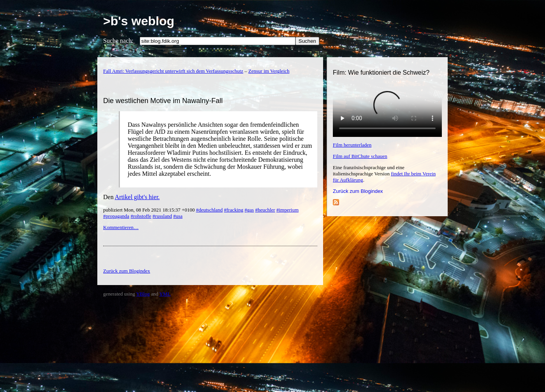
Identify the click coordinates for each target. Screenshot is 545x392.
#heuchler (265, 210)
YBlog (143, 294)
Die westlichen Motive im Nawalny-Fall (163, 101)
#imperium (287, 210)
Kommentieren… (121, 227)
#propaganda (116, 216)
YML (165, 294)
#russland (162, 216)
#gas (249, 210)
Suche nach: (118, 41)
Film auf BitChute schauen (360, 156)
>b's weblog (139, 21)
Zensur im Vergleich (269, 71)
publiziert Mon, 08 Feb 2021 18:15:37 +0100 (149, 210)
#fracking (234, 210)
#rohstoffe (141, 216)
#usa (178, 216)
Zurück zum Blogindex (358, 191)
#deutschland (209, 210)
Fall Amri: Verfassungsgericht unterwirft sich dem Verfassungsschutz (173, 71)
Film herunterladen (352, 145)
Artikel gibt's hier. (137, 197)
